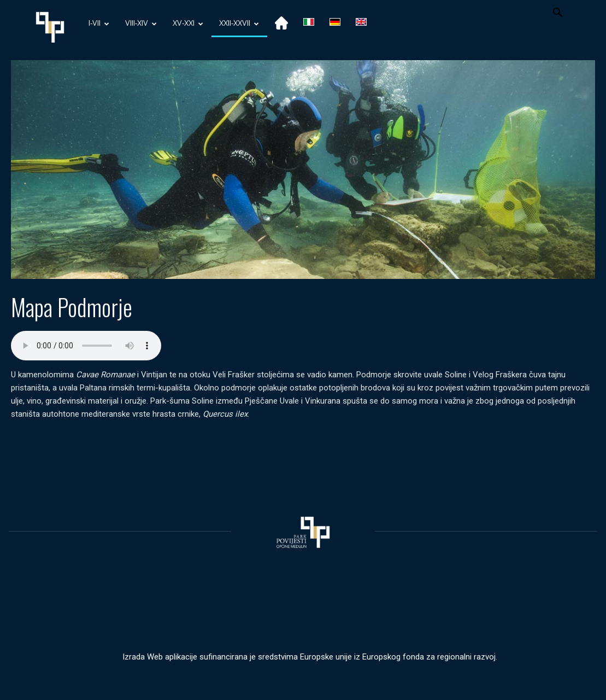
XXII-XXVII (239, 24)
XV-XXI (188, 24)
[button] (558, 14)
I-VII (99, 24)
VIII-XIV (141, 24)
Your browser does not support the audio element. (86, 346)
